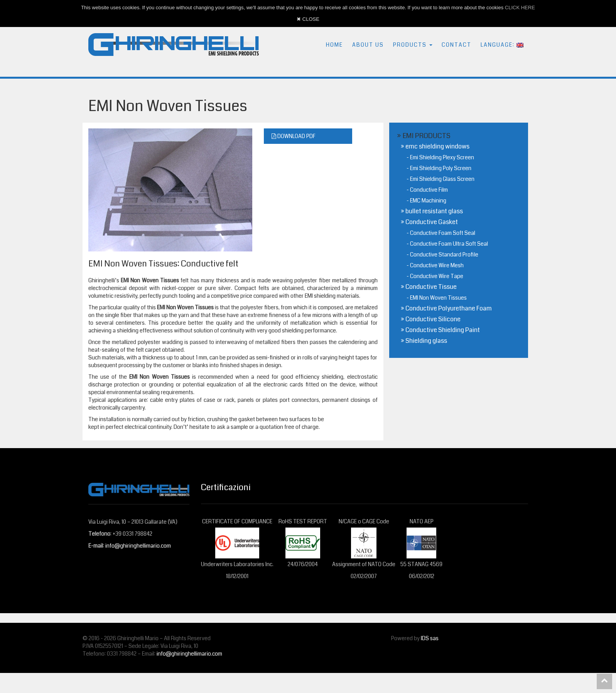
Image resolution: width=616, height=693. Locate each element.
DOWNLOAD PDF (294, 136)
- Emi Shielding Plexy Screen (440, 157)
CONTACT (457, 45)
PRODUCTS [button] (413, 45)
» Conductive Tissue (429, 287)
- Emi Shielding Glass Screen (440, 179)
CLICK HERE (520, 8)
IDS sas (430, 638)
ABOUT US (368, 45)
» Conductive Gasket (429, 222)
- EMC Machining (426, 201)
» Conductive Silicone (431, 319)
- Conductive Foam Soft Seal (441, 233)
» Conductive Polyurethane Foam (446, 308)
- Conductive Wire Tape (435, 276)
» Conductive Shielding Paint (440, 330)
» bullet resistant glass (432, 211)
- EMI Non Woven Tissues (437, 298)
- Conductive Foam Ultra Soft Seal (447, 244)
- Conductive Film (427, 190)
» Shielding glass (424, 341)
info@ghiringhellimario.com (138, 546)
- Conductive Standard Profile (442, 255)
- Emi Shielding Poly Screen (439, 168)
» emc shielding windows (435, 146)
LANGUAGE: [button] (502, 45)
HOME (334, 45)
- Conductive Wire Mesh (435, 265)
